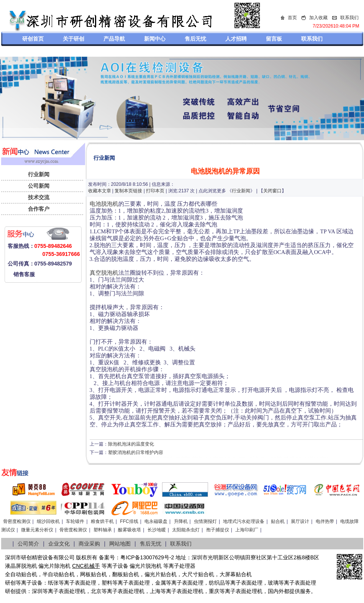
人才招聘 (236, 39)
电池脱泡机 (104, 204)
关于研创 (74, 39)
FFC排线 (129, 521)
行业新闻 (39, 174)
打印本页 (155, 191)
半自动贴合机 (59, 574)
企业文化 (59, 544)
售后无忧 (195, 39)
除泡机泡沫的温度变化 (131, 444)
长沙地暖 (157, 530)
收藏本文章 (100, 191)
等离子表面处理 (77, 583)
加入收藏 (318, 18)
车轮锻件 (75, 521)
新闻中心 (155, 39)
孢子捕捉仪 (218, 530)
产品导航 (114, 39)
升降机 (181, 521)
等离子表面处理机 (64, 591)
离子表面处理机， (246, 591)
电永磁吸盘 (156, 521)
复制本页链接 (128, 191)
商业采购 (89, 544)
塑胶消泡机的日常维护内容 (136, 452)
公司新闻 (39, 186)
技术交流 (39, 197)
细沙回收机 (48, 521)
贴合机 (278, 521)
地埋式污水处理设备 (244, 521)
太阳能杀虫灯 (186, 530)
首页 (292, 18)
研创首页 (33, 39)
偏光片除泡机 (54, 566)
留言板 (274, 39)
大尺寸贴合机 (198, 574)
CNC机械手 (86, 566)
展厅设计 (300, 521)
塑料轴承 (103, 530)
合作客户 (39, 209)
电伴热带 (325, 521)
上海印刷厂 (247, 530)
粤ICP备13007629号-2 (147, 557)
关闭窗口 (272, 191)
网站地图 (120, 544)
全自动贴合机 (21, 574)
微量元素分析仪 (37, 530)
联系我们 (349, 18)
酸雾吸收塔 (130, 530)
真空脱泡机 (104, 273)
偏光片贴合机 (161, 574)
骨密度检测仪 (17, 521)
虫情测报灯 (205, 521)
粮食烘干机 (102, 521)
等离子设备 (115, 566)
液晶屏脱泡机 (21, 566)
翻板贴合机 (126, 574)
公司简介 (28, 544)
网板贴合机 (93, 574)
